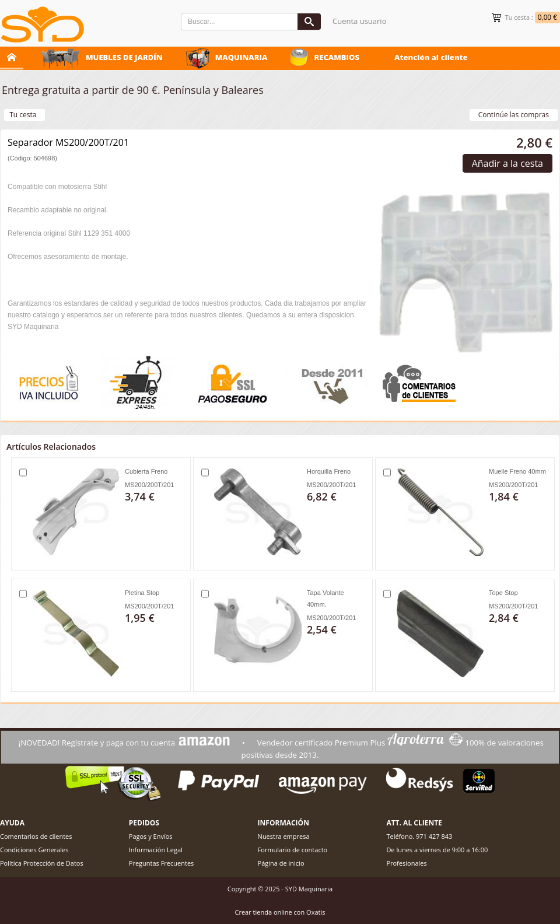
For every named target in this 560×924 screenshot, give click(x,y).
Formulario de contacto (293, 850)
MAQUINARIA (242, 57)
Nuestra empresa (284, 836)
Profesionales (406, 863)
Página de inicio (281, 863)
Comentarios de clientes (36, 836)
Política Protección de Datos (42, 863)
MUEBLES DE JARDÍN (124, 57)
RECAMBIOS (337, 57)
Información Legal (156, 850)
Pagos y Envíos (151, 836)
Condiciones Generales (34, 850)
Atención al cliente (431, 57)
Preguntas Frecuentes (162, 863)
